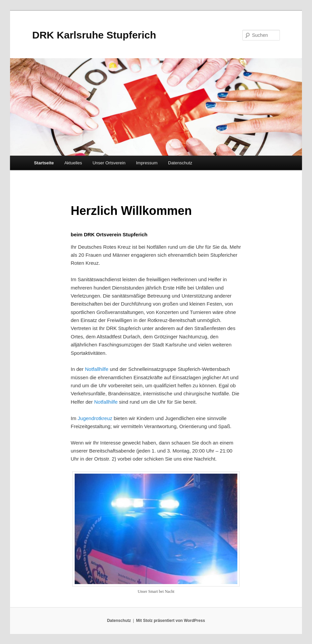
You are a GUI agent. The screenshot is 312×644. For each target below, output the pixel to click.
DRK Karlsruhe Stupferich (94, 35)
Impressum (147, 163)
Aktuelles (73, 163)
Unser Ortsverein (109, 163)
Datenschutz (180, 163)
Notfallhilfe (97, 369)
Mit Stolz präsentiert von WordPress (170, 621)
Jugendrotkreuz (95, 418)
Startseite (44, 163)
